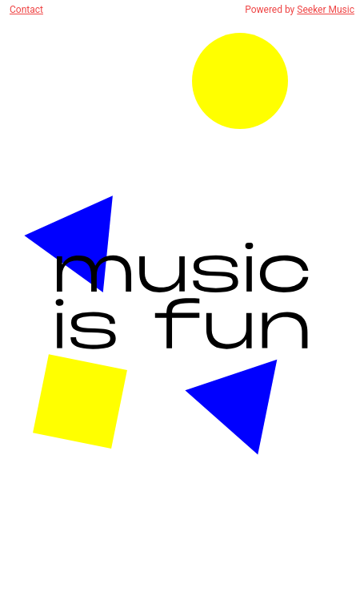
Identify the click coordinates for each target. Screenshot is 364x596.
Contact (26, 10)
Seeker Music (326, 10)
